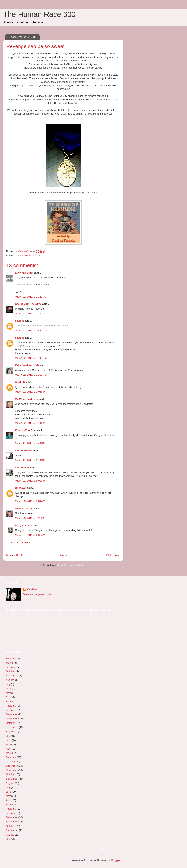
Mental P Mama (24, 509)
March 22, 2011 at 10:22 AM (31, 314)
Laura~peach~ (24, 451)
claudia (19, 321)
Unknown (21, 488)
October (10, 671)
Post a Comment (21, 542)
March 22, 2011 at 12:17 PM (31, 330)
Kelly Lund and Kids (27, 365)
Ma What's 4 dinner (26, 399)
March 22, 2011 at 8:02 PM (30, 481)
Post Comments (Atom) (71, 565)
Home (64, 555)
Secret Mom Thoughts (28, 304)
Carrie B (20, 382)
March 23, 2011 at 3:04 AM (30, 501)
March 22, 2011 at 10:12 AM (31, 297)
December (12, 714)
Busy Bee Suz (23, 525)
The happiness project (27, 255)
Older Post (113, 555)
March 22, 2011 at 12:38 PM (31, 375)
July (8, 684)
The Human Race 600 (39, 14)
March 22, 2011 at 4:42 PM (30, 443)
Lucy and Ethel (24, 273)
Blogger (116, 860)
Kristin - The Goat (26, 430)
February (11, 658)
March (9, 663)
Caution (32, 589)
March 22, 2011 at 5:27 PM (30, 460)
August (10, 680)
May (8, 693)
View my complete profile (37, 594)
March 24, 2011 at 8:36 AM (30, 535)
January (10, 667)
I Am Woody (22, 468)
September (12, 676)
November (12, 719)
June (9, 689)
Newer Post (14, 555)
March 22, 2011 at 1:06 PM (30, 392)
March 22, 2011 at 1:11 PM (30, 423)
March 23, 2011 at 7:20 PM (30, 518)
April (8, 697)
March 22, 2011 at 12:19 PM (31, 358)
